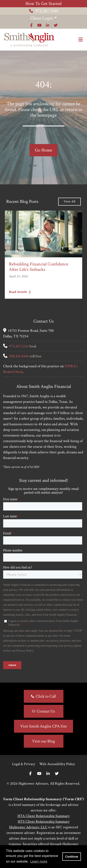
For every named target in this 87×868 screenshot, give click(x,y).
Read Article (20, 292)
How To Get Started (43, 4)
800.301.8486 (19, 356)
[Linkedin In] (48, 774)
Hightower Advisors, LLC (28, 827)
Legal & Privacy (24, 764)
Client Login (42, 18)
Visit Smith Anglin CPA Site (43, 726)
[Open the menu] (81, 40)
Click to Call (46, 696)
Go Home (43, 150)
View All (69, 202)
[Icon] (31, 25)
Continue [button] (72, 857)
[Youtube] (39, 774)
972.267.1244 (44, 11)
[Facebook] (30, 774)
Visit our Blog (43, 741)
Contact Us (46, 711)
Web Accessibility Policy (57, 764)
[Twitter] (57, 774)
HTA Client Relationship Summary (44, 816)
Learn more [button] (39, 861)
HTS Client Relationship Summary (44, 822)
